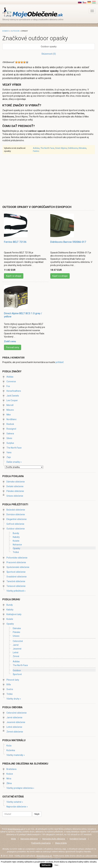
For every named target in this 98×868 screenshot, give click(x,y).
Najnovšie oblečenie (29, 839)
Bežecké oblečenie (16, 510)
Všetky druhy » (14, 699)
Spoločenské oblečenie (18, 567)
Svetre (10, 689)
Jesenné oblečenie (16, 722)
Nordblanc (12, 419)
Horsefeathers (14, 391)
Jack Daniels (13, 396)
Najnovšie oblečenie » (17, 807)
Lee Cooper (12, 400)
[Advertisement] (29, 179)
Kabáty (16, 537)
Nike (9, 415)
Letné (16, 652)
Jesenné (17, 649)
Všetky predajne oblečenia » (20, 788)
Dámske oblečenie (16, 482)
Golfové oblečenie (15, 524)
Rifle (9, 685)
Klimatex (82, 148)
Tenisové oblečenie (16, 586)
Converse (11, 381)
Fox (8, 386)
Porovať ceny (13, 347)
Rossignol (11, 429)
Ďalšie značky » (14, 462)
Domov (6, 31)
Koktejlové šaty (14, 614)
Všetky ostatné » (15, 802)
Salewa (10, 434)
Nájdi (37, 814)
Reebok (10, 424)
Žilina (9, 783)
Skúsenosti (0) (49, 54)
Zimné (16, 656)
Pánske (16, 632)
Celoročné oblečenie (17, 713)
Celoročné (18, 641)
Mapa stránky (61, 843)
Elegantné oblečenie (17, 519)
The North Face (47, 148)
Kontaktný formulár (78, 839)
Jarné (16, 645)
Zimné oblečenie (15, 732)
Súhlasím (46, 865)
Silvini (9, 438)
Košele (16, 541)
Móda (13, 839)
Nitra (9, 779)
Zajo (9, 457)
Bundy (16, 533)
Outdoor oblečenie (16, 529)
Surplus (10, 443)
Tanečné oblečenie (16, 581)
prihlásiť (60, 362)
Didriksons (73, 148)
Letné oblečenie (14, 727)
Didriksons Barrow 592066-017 (68, 242)
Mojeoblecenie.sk (44, 856)
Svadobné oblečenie (17, 577)
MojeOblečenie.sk (15, 829)
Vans (9, 452)
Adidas (36, 148)
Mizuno (10, 410)
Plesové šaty (13, 680)
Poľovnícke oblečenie (17, 558)
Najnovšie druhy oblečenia (54, 839)
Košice (10, 774)
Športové (17, 674)
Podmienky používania (41, 843)
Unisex (16, 636)
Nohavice (17, 545)
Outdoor (15, 31)
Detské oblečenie (15, 486)
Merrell (10, 405)
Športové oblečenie (16, 572)
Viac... (57, 865)
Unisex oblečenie (15, 496)
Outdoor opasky (49, 47)
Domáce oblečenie (16, 514)
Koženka (11, 750)
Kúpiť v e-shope (14, 276)
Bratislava (11, 769)
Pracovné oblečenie (16, 562)
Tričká (16, 552)
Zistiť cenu (10, 341)
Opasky (16, 548)
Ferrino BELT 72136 (15, 242)
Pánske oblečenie (15, 491)
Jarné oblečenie (14, 717)
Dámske (17, 628)
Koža (9, 746)
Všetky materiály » (16, 755)
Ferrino (36, 151)
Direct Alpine (61, 148)
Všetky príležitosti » (16, 591)
